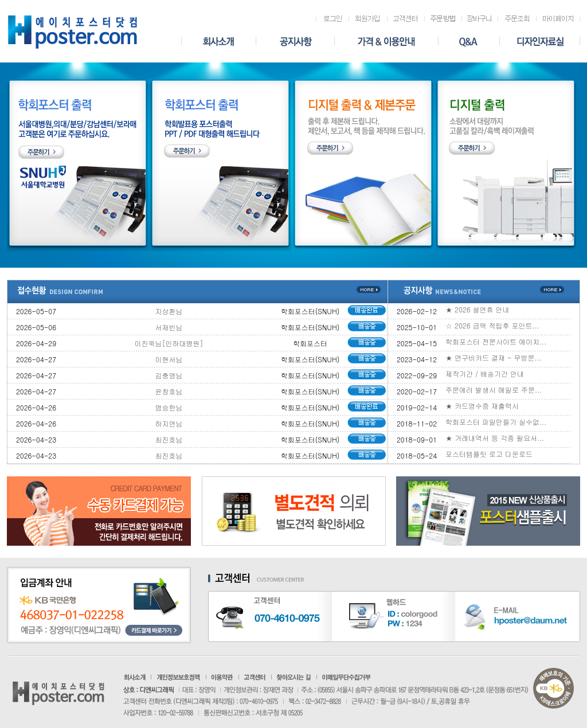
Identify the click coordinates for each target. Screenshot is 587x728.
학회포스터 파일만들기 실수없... (496, 422)
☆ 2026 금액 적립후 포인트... (492, 325)
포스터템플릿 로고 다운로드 (489, 454)
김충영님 (169, 375)
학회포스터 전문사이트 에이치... (496, 341)
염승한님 (169, 407)
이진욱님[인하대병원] (169, 343)
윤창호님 (169, 391)
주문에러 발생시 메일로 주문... (494, 390)
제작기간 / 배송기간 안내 (485, 373)
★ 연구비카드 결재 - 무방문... (494, 357)
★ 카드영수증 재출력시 (482, 406)
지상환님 (169, 311)
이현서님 (169, 359)
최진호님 (169, 439)
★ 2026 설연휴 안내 (478, 309)
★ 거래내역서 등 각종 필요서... (495, 438)
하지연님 (169, 423)
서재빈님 (169, 327)
